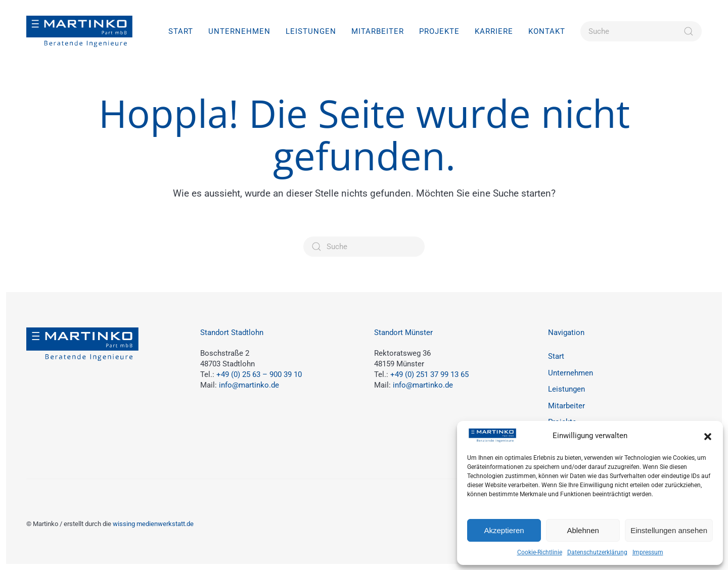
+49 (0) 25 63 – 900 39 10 (259, 374)
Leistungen (566, 389)
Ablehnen (583, 530)
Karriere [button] (494, 31)
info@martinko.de (249, 385)
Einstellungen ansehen (669, 530)
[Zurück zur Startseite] (79, 31)
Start (181, 31)
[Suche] (641, 31)
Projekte (439, 31)
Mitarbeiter (378, 31)
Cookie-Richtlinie (540, 552)
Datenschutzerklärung (597, 552)
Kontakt (547, 31)
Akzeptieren (504, 530)
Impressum (648, 552)
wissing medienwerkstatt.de (153, 524)
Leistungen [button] (311, 31)
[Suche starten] (689, 31)
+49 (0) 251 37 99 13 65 (429, 374)
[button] (708, 436)
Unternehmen (239, 31)
